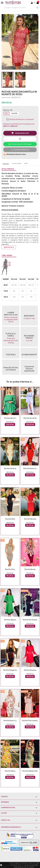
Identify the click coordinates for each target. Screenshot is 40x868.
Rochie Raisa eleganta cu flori (10, 771)
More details (9, 247)
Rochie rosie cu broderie (30, 469)
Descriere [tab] (6, 164)
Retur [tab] (26, 163)
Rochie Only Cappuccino (10, 569)
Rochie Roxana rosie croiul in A (30, 670)
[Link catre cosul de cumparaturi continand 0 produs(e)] (38, 3)
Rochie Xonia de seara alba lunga (30, 418)
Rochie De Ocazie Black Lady (30, 620)
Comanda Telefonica (20, 150)
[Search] (20, 8)
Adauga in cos (20, 133)
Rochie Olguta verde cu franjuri (10, 620)
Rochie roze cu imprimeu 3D (10, 721)
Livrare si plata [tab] (17, 163)
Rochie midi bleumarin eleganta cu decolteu (10, 519)
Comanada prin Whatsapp (20, 144)
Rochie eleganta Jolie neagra (10, 670)
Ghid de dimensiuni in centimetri (20, 119)
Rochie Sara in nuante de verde (10, 418)
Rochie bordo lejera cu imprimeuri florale (30, 569)
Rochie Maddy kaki (30, 771)
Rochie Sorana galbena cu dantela (10, 469)
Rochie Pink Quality (30, 721)
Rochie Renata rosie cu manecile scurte (30, 519)
